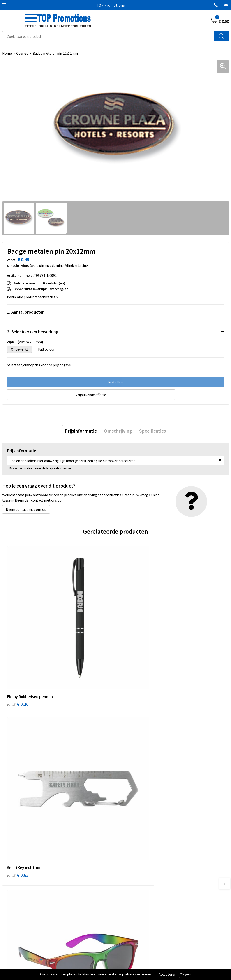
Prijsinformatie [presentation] (81, 431)
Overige (22, 53)
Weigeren (186, 974)
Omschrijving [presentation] (118, 431)
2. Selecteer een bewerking (33, 332)
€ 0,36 (18, 665)
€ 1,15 (18, 800)
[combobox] (108, 36)
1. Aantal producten (26, 312)
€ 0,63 (131, 665)
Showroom (126, 959)
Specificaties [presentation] (152, 431)
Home (7, 53)
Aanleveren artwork (133, 966)
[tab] (81, 431)
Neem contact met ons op (26, 509)
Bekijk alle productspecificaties (32, 297)
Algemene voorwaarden (21, 959)
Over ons (125, 880)
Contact (124, 887)
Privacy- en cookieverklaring (24, 966)
